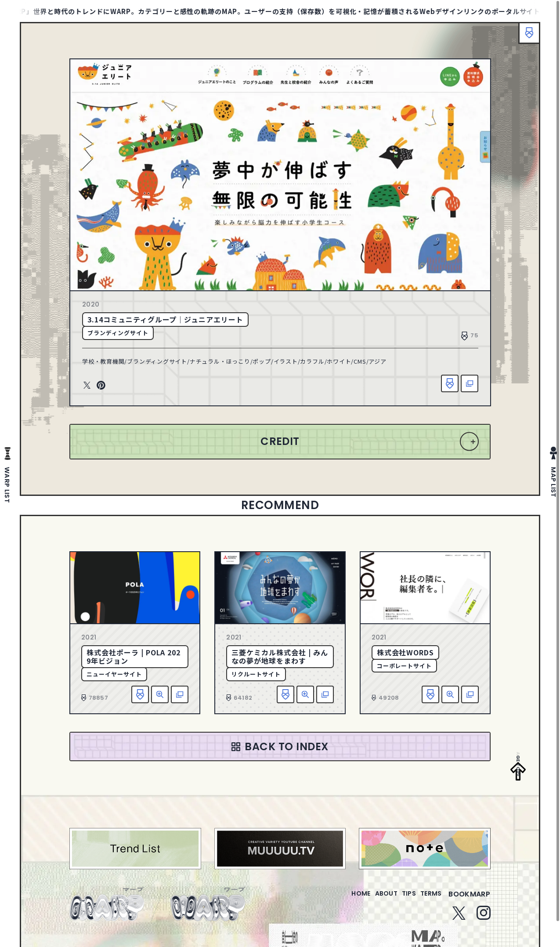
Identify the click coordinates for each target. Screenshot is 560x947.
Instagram (484, 918)
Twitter (87, 386)
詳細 (160, 694)
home (336, 899)
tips (398, 899)
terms (427, 899)
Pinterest (101, 386)
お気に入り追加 (450, 383)
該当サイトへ (470, 383)
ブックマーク (525, 37)
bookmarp (469, 899)
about (368, 899)
